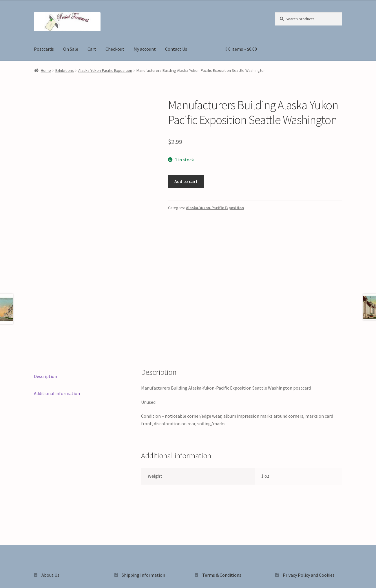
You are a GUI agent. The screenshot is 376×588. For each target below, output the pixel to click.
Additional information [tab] (57, 313)
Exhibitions (65, 70)
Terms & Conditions (222, 494)
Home (46, 70)
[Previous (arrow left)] (7, 585)
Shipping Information (143, 494)
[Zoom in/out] (7, 577)
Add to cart (186, 181)
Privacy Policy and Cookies (309, 494)
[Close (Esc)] (49, 577)
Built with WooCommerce (115, 538)
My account (145, 49)
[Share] (35, 577)
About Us (50, 494)
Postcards (44, 49)
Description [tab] (45, 296)
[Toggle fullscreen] (20, 577)
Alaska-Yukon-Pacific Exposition (105, 70)
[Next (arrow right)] (20, 585)
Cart (92, 49)
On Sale (71, 49)
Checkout (115, 49)
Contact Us (176, 49)
